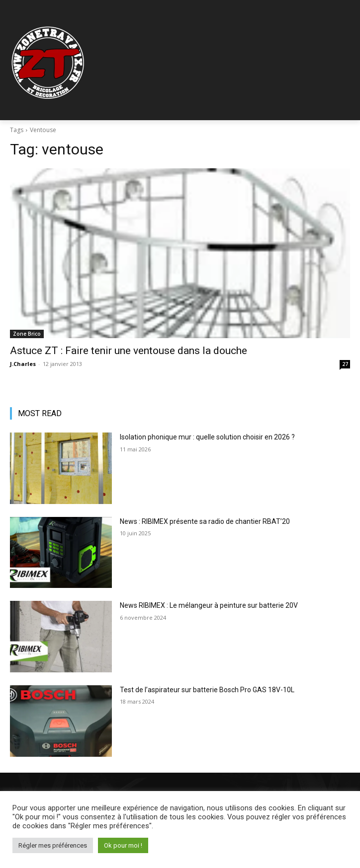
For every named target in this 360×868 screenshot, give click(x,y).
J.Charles (23, 364)
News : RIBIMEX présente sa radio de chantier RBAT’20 (205, 521)
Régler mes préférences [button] (53, 845)
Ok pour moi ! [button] (123, 845)
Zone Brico (27, 334)
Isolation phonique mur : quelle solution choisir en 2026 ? (207, 437)
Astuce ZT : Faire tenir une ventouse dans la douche (129, 351)
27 (345, 364)
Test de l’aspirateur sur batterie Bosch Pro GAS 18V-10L (207, 690)
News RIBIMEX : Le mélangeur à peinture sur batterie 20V (209, 605)
